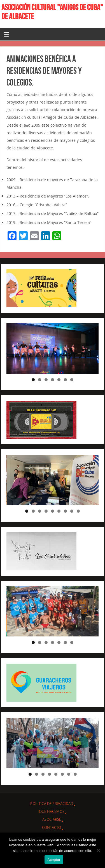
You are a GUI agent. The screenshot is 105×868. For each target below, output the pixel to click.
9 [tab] (78, 511)
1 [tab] (33, 380)
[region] (52, 348)
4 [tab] (53, 380)
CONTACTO (52, 827)
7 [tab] (72, 380)
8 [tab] (72, 511)
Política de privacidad (52, 804)
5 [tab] (59, 380)
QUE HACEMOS (52, 811)
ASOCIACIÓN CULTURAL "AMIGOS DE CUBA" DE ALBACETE (52, 12)
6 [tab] (65, 380)
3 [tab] (46, 380)
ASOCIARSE (52, 819)
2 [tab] (40, 380)
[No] (98, 850)
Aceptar (54, 860)
